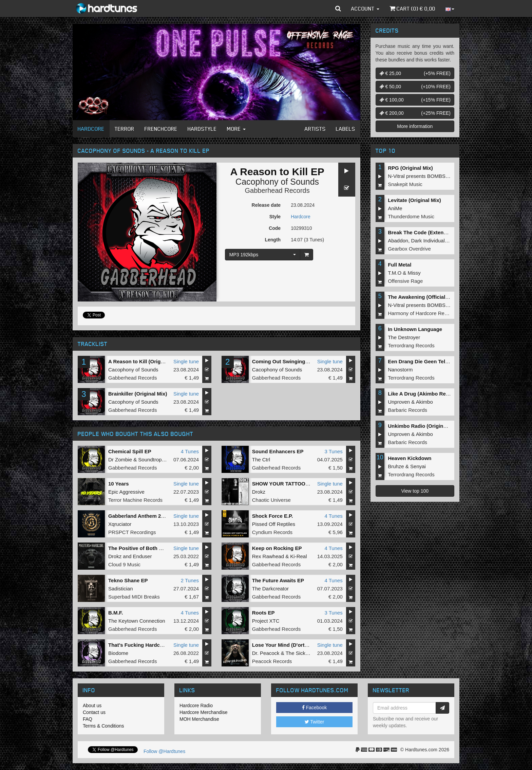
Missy (414, 273)
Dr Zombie (120, 460)
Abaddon (398, 241)
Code (275, 228)
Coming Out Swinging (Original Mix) (296, 361)
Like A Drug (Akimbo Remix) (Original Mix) (439, 394)
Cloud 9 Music (124, 564)
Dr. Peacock (266, 653)
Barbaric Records (407, 410)
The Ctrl (261, 460)
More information (415, 126)
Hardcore (91, 129)
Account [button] (365, 8)
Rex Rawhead (268, 556)
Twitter (315, 722)
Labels (346, 129)
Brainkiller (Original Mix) (138, 394)
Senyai (418, 466)
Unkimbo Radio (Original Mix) (423, 426)
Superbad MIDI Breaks (134, 597)
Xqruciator (120, 524)
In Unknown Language (415, 329)
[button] (338, 8)
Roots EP (263, 613)
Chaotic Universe (271, 500)
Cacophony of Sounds (277, 182)
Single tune (186, 361)
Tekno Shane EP (128, 580)
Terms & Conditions (103, 726)
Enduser (142, 556)
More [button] (236, 129)
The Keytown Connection (137, 621)
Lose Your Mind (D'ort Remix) (288, 645)
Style (275, 217)
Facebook (314, 708)
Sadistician (121, 589)
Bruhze (396, 466)
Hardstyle (202, 129)
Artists (315, 129)
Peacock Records (272, 661)
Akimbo (424, 402)
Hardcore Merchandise (204, 712)
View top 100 (415, 491)
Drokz (259, 492)
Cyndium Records (272, 532)
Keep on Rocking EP (277, 548)
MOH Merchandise (199, 719)
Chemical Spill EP (130, 451)
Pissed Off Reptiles (274, 524)
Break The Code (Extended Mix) (426, 232)
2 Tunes (190, 580)
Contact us (94, 712)
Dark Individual (428, 241)
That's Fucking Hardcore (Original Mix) (155, 645)
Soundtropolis (154, 460)
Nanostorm (400, 370)
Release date (266, 205)
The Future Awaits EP (278, 580)
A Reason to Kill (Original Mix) (145, 361)
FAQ (88, 719)
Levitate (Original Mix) (414, 200)
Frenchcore (161, 129)
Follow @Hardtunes (164, 751)
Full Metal (400, 265)
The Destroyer (404, 337)
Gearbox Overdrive (409, 249)
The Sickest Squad (307, 653)
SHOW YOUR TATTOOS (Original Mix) (297, 484)
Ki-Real (298, 556)
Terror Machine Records (135, 500)
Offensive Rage (405, 281)
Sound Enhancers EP (278, 451)
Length (273, 240)
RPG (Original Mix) (410, 168)
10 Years (119, 484)
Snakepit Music (405, 184)
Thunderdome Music (411, 216)
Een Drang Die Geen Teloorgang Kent (433, 361)
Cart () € (412, 8)
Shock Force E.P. (273, 516)
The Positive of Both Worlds (142, 548)
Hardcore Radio (196, 705)
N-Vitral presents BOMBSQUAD (424, 176)
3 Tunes (333, 451)
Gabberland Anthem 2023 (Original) (151, 516)
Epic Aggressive (126, 492)
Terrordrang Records (411, 345)
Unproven (399, 402)
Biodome (118, 653)
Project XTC (266, 621)
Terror (125, 129)
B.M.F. (116, 613)
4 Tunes (190, 451)
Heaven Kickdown (410, 458)
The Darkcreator (270, 589)
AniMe (395, 208)
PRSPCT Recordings (132, 532)
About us (92, 705)
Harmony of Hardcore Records (422, 313)
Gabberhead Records (277, 190)
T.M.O (395, 273)
